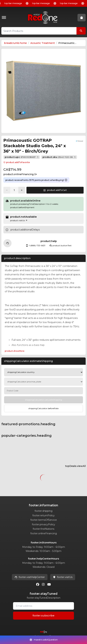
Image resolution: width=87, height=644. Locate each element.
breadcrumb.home (15, 43)
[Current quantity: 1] (14, 190)
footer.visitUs (63, 577)
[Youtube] (49, 584)
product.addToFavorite (17, 162)
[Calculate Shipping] (43, 400)
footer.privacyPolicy (43, 524)
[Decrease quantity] (7, 190)
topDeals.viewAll (75, 466)
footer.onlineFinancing (44, 533)
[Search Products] (81, 31)
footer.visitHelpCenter (30, 577)
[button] (5, 18)
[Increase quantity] (22, 190)
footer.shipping (43, 511)
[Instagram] (43, 584)
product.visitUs (19, 220)
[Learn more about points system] (66, 180)
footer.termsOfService (44, 520)
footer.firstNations (43, 529)
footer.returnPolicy (43, 515)
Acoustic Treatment (43, 43)
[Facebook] (38, 584)
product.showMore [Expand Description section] (15, 351)
